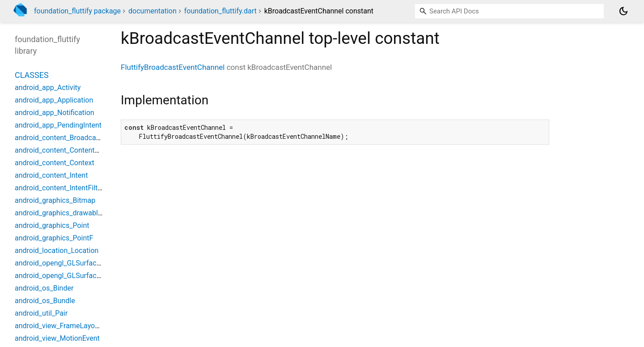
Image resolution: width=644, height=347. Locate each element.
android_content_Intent (51, 175)
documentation (153, 11)
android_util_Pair (41, 313)
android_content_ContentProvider (68, 150)
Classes (32, 75)
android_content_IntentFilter (59, 188)
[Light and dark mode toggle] (623, 11)
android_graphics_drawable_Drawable (75, 213)
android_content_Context (55, 163)
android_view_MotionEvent (57, 338)
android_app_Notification (55, 113)
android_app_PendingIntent (58, 125)
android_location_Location (57, 251)
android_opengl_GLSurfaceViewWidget (76, 276)
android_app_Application (54, 100)
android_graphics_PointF (54, 238)
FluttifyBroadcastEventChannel (173, 67)
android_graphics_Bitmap (55, 200)
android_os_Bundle (45, 301)
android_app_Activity (48, 88)
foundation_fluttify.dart (220, 11)
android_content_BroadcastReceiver (72, 138)
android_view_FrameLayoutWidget (69, 326)
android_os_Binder (44, 288)
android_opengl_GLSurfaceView (65, 263)
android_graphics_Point (52, 225)
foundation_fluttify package (77, 11)
